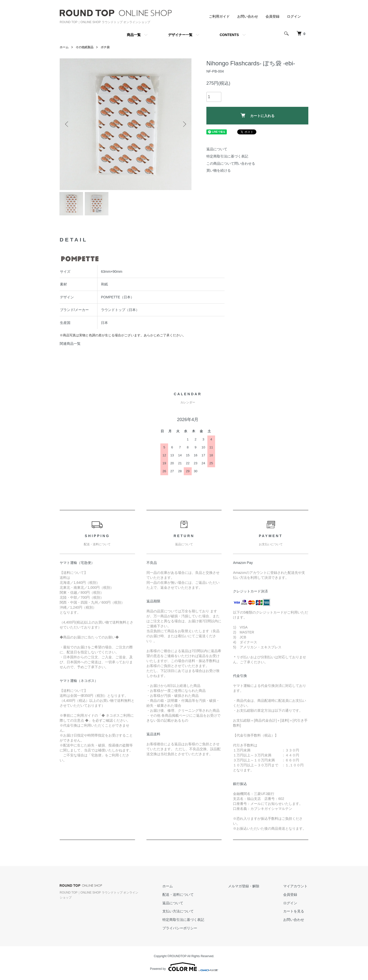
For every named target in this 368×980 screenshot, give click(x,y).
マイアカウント (296, 887)
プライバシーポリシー (184, 929)
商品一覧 (134, 35)
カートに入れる (257, 115)
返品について (217, 149)
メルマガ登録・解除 (246, 887)
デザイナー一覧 (180, 35)
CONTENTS (229, 35)
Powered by (184, 968)
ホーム (64, 47)
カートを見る (294, 913)
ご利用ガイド (219, 16)
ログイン (294, 16)
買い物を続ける (219, 170)
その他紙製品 (85, 47)
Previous (67, 124)
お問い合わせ (248, 16)
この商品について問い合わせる (231, 163)
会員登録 (273, 16)
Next (184, 124)
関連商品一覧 (70, 345)
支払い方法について (182, 913)
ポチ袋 (105, 47)
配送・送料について (182, 896)
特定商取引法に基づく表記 (227, 156)
